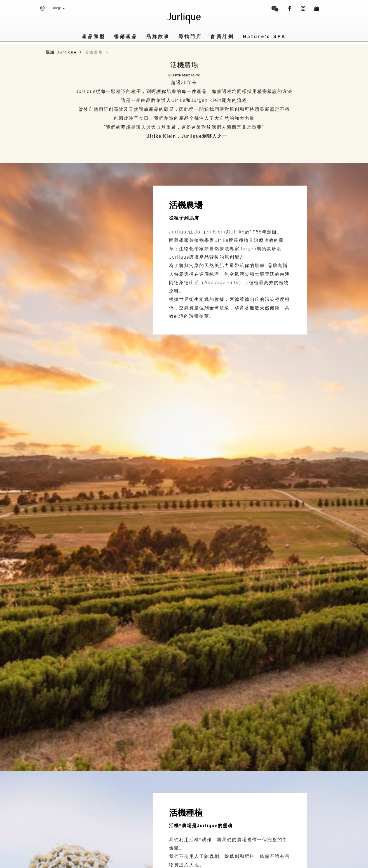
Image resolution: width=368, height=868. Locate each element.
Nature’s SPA (264, 37)
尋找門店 (190, 37)
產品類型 (94, 37)
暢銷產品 (126, 37)
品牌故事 (158, 37)
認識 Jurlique (61, 52)
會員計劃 (222, 37)
